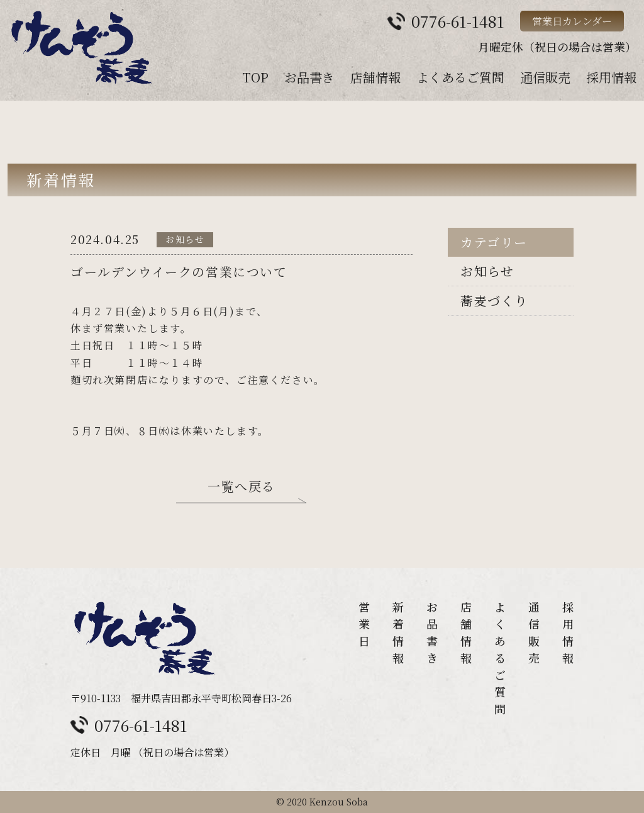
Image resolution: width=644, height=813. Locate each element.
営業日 (364, 624)
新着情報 (398, 632)
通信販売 (545, 77)
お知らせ (487, 271)
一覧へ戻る (241, 488)
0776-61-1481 (141, 725)
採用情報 (611, 77)
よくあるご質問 (460, 77)
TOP (255, 77)
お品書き (309, 77)
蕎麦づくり (494, 300)
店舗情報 (375, 77)
